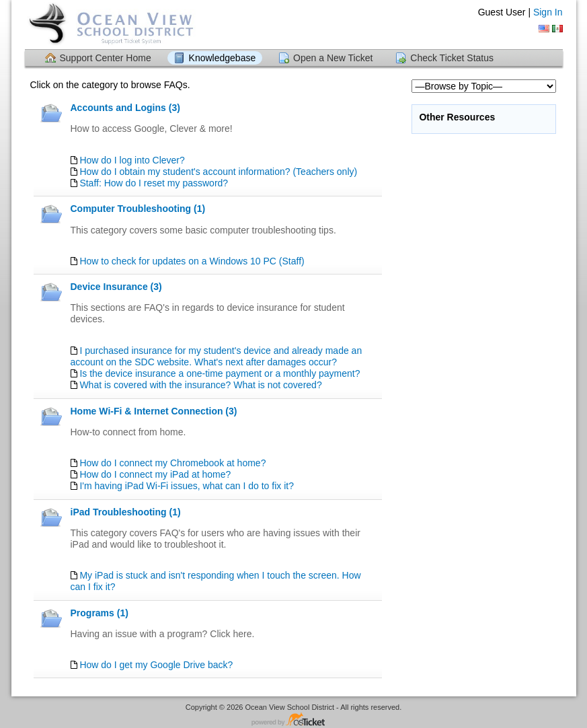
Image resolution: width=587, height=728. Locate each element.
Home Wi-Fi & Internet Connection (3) (154, 411)
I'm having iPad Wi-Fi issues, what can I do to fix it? (187, 486)
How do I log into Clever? (132, 160)
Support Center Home (106, 58)
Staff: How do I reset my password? (154, 183)
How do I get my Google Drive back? (156, 665)
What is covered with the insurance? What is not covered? (200, 385)
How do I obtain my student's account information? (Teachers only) (218, 172)
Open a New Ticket (333, 58)
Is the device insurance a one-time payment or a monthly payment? (220, 373)
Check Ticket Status (452, 58)
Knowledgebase (223, 58)
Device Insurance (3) (116, 287)
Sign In (548, 12)
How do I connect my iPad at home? (155, 474)
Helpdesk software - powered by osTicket (294, 720)
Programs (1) (100, 613)
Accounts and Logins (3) (125, 108)
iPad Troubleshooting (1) (126, 512)
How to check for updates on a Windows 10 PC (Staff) (192, 261)
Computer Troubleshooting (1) (138, 209)
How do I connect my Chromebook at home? (172, 463)
